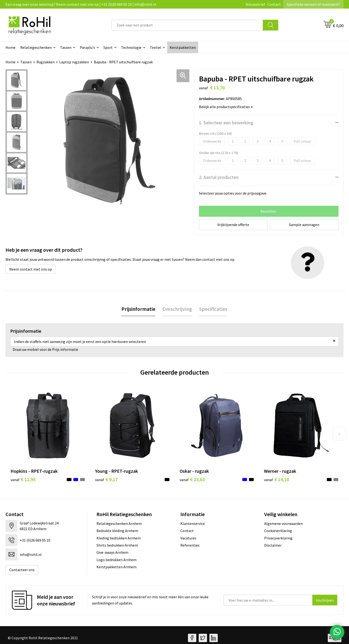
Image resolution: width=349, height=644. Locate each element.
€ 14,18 (276, 479)
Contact (274, 4)
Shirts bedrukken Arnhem (117, 545)
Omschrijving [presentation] (177, 309)
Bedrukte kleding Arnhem (117, 531)
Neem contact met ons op (31, 269)
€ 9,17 (106, 479)
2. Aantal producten (219, 177)
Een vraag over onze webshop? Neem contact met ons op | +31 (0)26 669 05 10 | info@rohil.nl (81, 4)
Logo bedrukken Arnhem (116, 560)
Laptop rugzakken (74, 62)
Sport (108, 47)
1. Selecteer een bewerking (226, 123)
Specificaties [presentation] (213, 309)
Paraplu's (87, 47)
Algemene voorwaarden (283, 523)
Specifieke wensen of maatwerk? (313, 4)
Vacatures (188, 538)
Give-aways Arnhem (112, 552)
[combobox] (187, 25)
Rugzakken (46, 62)
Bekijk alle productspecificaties (226, 107)
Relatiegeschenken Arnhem (119, 523)
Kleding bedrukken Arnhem (119, 538)
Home (10, 47)
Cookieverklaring (278, 531)
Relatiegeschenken (36, 47)
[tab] (138, 309)
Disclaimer (273, 545)
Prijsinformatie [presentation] (138, 309)
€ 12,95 (23, 479)
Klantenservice (193, 523)
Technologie (131, 47)
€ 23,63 (192, 479)
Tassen (66, 47)
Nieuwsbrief (255, 4)
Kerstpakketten (183, 47)
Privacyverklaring (278, 538)
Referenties (190, 545)
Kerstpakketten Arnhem (116, 567)
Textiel (156, 47)
